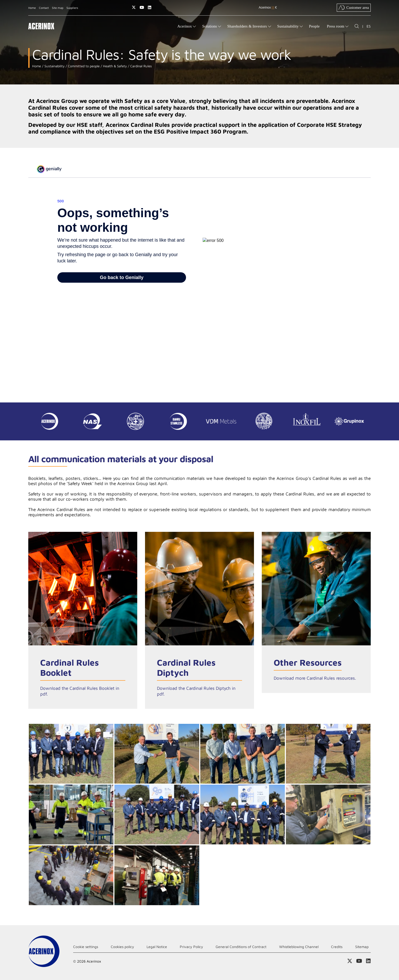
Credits (337, 947)
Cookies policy (122, 947)
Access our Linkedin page (150, 7)
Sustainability (54, 66)
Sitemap (362, 947)
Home (32, 8)
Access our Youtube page (142, 7)
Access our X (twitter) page (134, 7)
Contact (44, 8)
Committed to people (83, 66)
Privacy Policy (191, 947)
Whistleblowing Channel (299, 947)
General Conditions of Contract (241, 947)
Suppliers (72, 8)
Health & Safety (114, 66)
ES (369, 26)
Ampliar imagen (71, 754)
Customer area (354, 8)
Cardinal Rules (140, 66)
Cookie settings (86, 947)
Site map (58, 8)
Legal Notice (157, 947)
